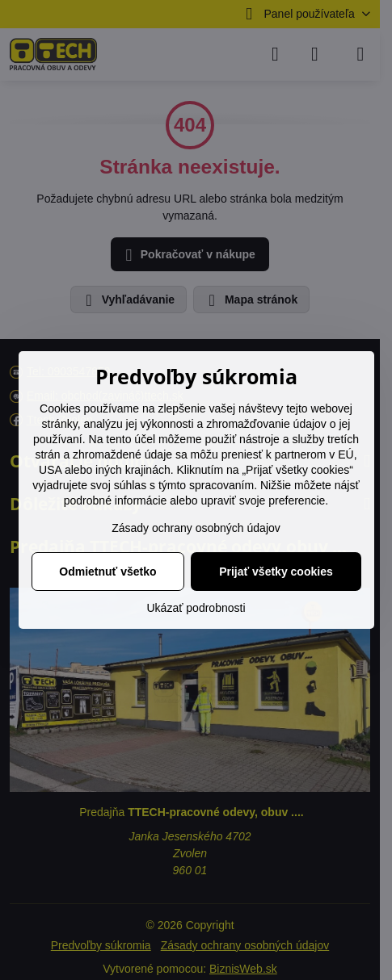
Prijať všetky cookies (276, 572)
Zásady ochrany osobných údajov (196, 528)
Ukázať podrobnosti (196, 608)
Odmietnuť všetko (107, 572)
